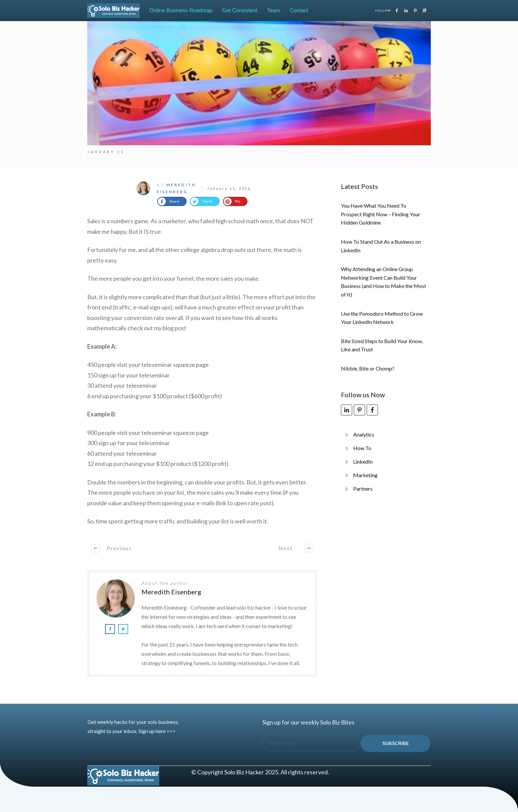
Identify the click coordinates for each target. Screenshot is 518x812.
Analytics (364, 434)
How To (362, 448)
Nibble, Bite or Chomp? (368, 368)
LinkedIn (363, 461)
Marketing (365, 475)
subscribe (395, 743)
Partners (363, 489)
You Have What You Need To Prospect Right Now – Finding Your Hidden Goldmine (381, 214)
